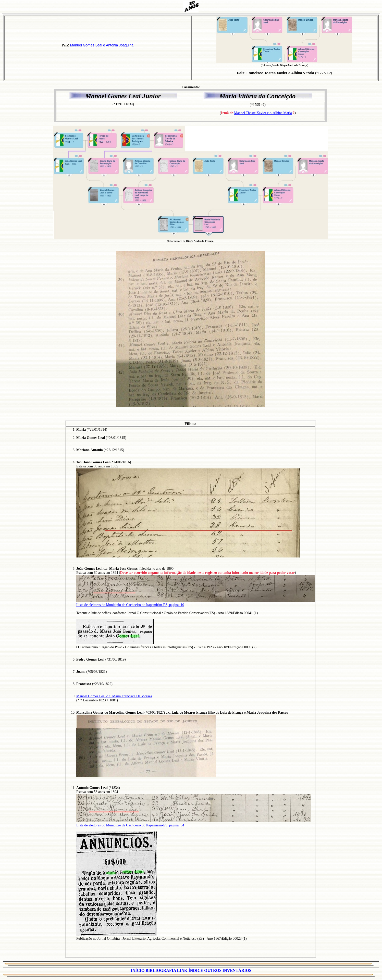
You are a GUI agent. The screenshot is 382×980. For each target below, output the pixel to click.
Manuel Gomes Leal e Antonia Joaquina (102, 45)
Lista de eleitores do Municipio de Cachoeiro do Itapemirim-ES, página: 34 (130, 825)
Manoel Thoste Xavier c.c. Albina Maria (263, 113)
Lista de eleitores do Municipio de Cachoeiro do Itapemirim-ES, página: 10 (130, 605)
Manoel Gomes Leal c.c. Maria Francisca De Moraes (114, 696)
